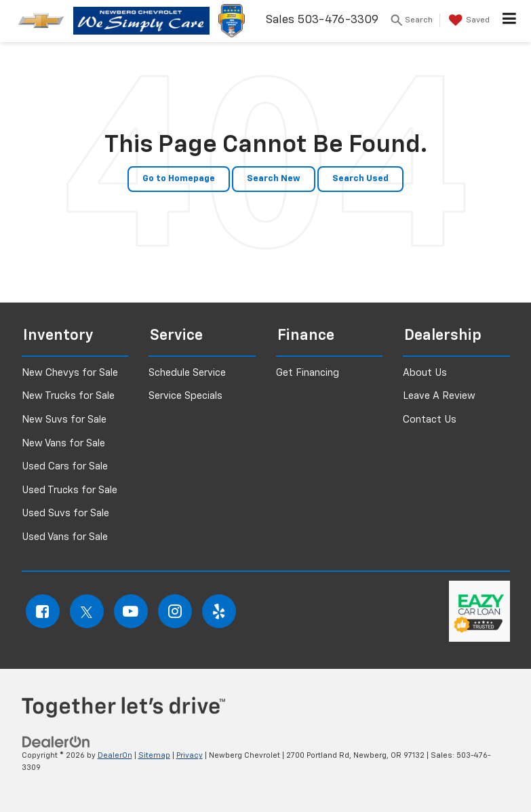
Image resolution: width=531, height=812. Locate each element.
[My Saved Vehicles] (468, 20)
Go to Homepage (179, 179)
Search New (274, 179)
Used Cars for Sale (65, 466)
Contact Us (430, 420)
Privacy (190, 755)
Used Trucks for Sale (70, 490)
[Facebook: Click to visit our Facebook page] (43, 611)
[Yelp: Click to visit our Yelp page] (219, 611)
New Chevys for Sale (70, 373)
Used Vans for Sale (65, 537)
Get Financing (308, 373)
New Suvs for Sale (64, 420)
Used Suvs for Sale (65, 513)
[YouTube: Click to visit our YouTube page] (131, 611)
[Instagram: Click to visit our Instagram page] (175, 611)
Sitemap (154, 755)
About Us (425, 373)
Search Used (360, 179)
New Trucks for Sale (68, 396)
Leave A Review (439, 396)
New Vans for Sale (63, 443)
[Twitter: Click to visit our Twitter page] (87, 611)
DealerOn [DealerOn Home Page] (115, 755)
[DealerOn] (56, 742)
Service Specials (185, 396)
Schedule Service (187, 373)
